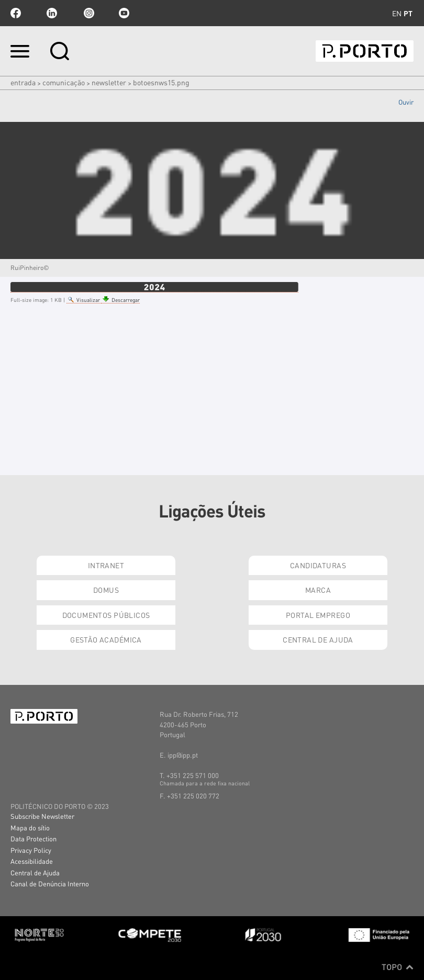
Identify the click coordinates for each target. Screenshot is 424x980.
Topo (398, 967)
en (397, 13)
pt (408, 13)
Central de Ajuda (318, 639)
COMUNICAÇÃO (64, 82)
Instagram (88, 13)
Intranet (106, 565)
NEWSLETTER (109, 82)
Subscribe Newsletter (42, 816)
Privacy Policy (31, 850)
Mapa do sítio (30, 827)
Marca (318, 590)
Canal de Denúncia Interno (50, 883)
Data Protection (34, 838)
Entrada (23, 82)
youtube (124, 13)
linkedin (52, 13)
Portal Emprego (318, 615)
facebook (16, 13)
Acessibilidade (32, 861)
